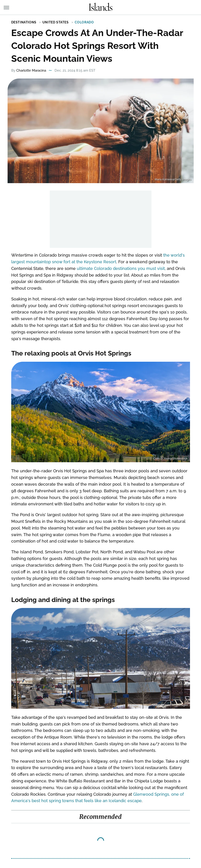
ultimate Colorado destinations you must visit (121, 268)
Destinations (24, 22)
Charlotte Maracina (31, 70)
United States (56, 22)
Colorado (84, 22)
